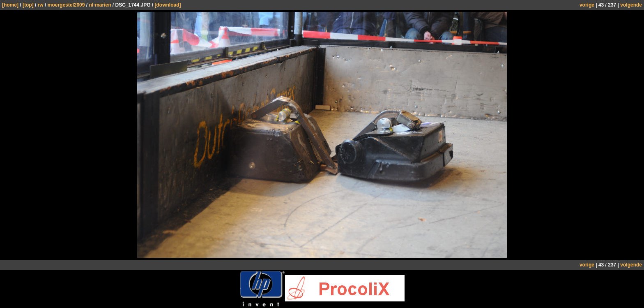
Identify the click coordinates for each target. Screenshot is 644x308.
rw (41, 5)
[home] (10, 5)
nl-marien (100, 5)
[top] (28, 5)
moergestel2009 (66, 5)
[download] (168, 5)
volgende (631, 5)
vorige (587, 5)
